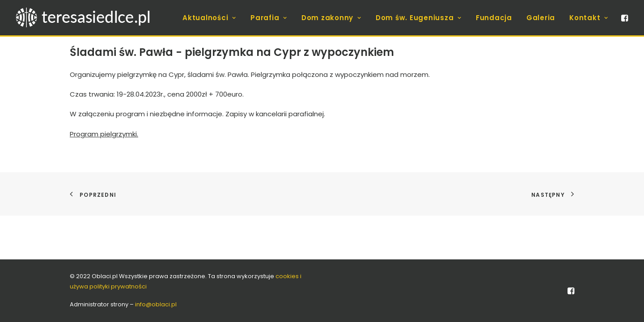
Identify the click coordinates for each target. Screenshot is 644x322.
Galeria (541, 18)
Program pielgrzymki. (104, 134)
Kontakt (589, 18)
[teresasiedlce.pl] (89, 18)
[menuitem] (209, 18)
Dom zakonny (331, 18)
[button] (624, 18)
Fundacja (494, 18)
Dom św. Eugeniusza (419, 18)
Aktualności (209, 18)
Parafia (269, 18)
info (156, 304)
